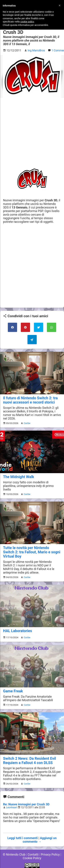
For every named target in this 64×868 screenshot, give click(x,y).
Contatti (33, 854)
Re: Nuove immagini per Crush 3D (26, 804)
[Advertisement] (32, 133)
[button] (60, 5)
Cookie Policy (32, 858)
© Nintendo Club (14, 854)
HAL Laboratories (17, 631)
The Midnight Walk (19, 477)
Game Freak (13, 691)
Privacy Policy (50, 854)
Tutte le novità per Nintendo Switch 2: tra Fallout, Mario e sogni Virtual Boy (32, 552)
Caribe (27, 423)
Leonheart (12, 807)
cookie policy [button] (27, 22)
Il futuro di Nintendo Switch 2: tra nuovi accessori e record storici (30, 400)
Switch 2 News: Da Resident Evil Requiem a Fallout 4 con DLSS (30, 761)
